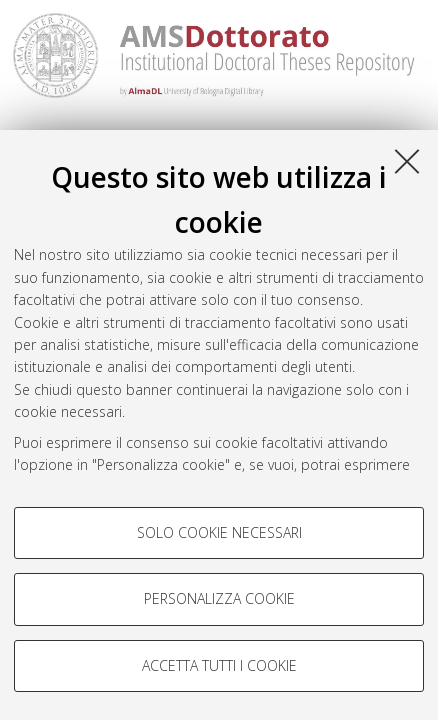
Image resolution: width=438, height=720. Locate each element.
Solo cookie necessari (219, 532)
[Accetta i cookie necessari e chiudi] (407, 161)
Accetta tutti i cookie (219, 665)
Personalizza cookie (219, 598)
